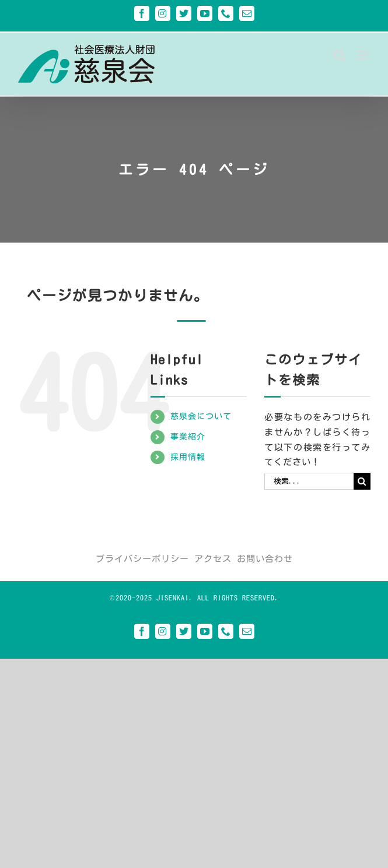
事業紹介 (188, 437)
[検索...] (309, 481)
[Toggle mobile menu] (364, 55)
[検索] (362, 481)
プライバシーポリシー (142, 559)
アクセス (213, 559)
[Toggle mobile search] (340, 55)
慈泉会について (201, 416)
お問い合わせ (265, 559)
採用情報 (188, 457)
